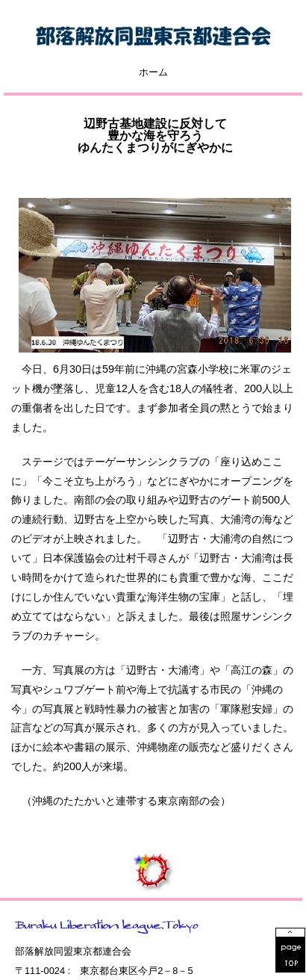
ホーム (153, 73)
